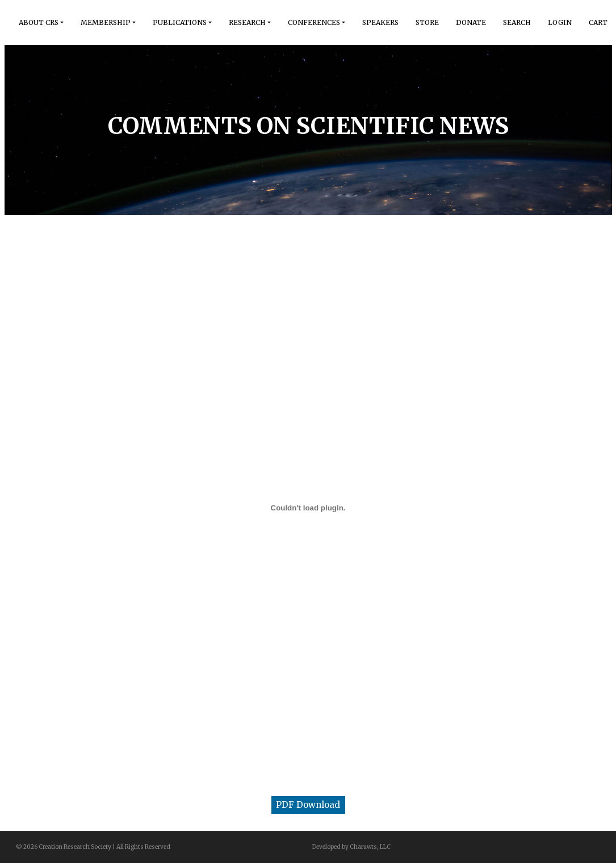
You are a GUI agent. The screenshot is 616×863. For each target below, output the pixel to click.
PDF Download (308, 805)
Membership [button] (106, 22)
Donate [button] (471, 22)
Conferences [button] (314, 22)
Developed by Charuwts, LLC (351, 847)
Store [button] (427, 22)
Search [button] (517, 22)
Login (560, 22)
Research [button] (247, 22)
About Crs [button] (39, 22)
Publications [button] (180, 22)
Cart (598, 22)
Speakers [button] (380, 22)
